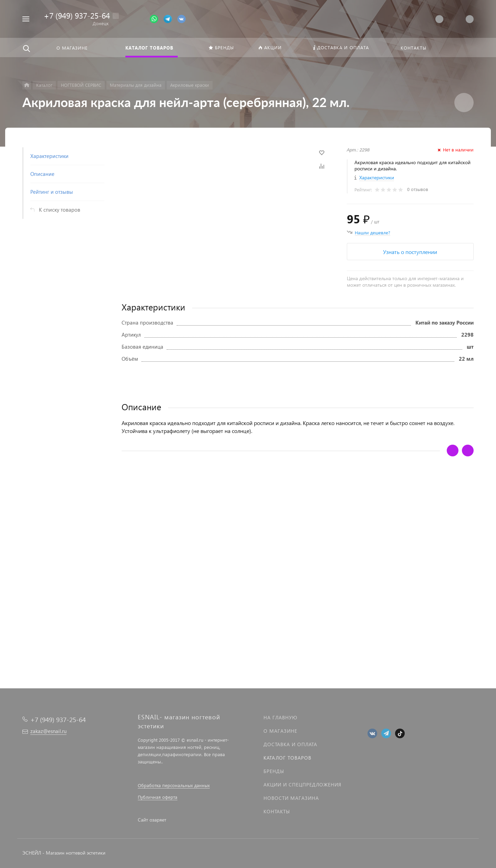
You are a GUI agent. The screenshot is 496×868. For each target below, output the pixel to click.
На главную (280, 717)
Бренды (274, 771)
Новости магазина (291, 798)
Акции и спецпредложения (302, 785)
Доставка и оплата (290, 744)
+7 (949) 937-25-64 (77, 15)
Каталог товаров (287, 758)
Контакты (277, 811)
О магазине (280, 731)
